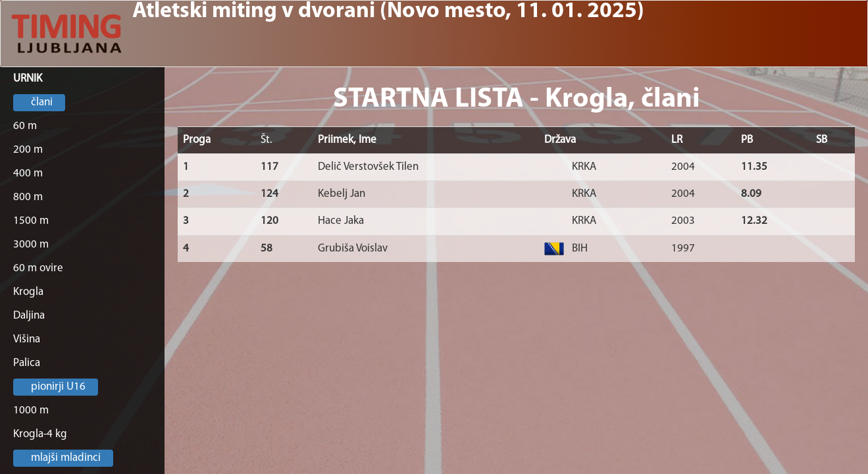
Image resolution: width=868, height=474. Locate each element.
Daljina (29, 316)
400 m (28, 173)
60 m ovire (38, 268)
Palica (27, 363)
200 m (28, 150)
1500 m (31, 221)
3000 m (31, 245)
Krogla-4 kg (40, 434)
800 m (28, 197)
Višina (27, 339)
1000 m (31, 410)
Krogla (28, 292)
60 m (25, 126)
